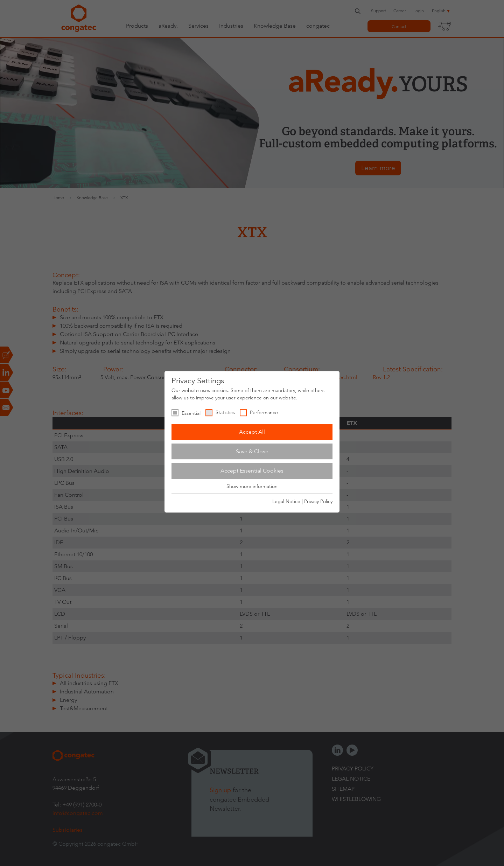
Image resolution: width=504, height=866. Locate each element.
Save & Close (252, 451)
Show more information (252, 486)
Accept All (252, 432)
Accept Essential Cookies (252, 471)
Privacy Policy (318, 501)
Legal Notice (286, 501)
